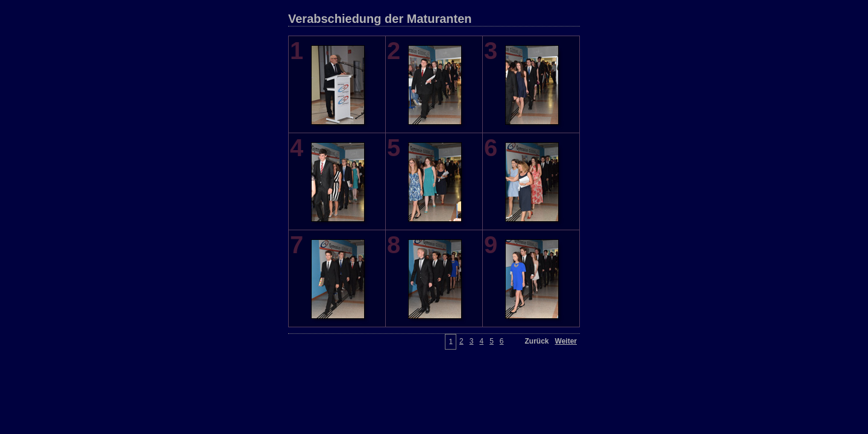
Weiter (566, 341)
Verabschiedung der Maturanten (380, 19)
